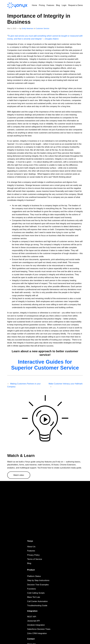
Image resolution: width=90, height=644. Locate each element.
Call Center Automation (38, 601)
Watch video (19, 475)
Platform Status (34, 576)
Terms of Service (35, 559)
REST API (32, 617)
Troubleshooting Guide (37, 606)
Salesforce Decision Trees (39, 629)
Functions (32, 589)
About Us (31, 547)
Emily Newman (28, 28)
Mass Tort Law (34, 597)
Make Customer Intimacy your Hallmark (66, 384)
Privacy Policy (33, 555)
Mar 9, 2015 (12, 28)
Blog (29, 563)
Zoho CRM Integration (37, 633)
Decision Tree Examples (38, 585)
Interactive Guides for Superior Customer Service (45, 365)
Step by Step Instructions (38, 580)
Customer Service (42, 28)
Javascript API (34, 621)
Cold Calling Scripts (36, 593)
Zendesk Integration (36, 625)
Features (31, 551)
